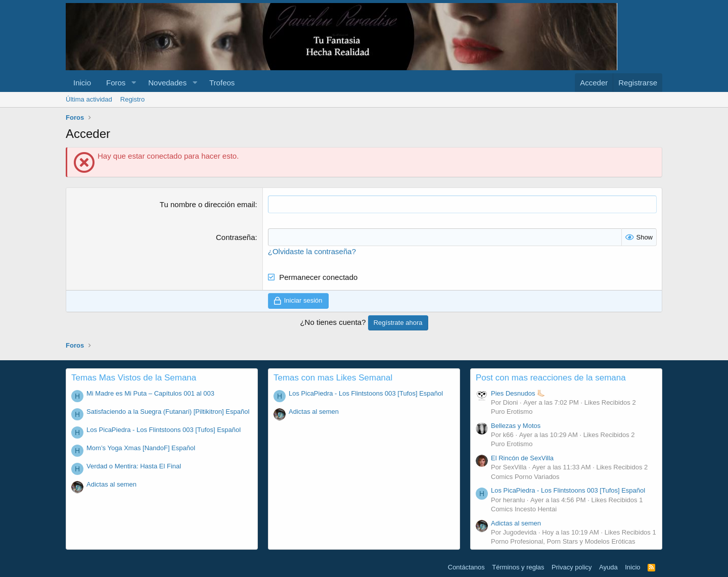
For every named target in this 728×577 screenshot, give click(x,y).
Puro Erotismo (512, 412)
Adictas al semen (111, 484)
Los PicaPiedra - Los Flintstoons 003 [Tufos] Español (164, 430)
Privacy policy (572, 567)
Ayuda (608, 567)
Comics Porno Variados (525, 476)
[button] (133, 83)
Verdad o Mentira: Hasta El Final (134, 466)
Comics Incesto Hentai (524, 509)
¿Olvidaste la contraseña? (312, 251)
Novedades (167, 83)
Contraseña (236, 237)
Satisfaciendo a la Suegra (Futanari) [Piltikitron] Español (168, 412)
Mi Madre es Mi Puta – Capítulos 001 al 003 (150, 393)
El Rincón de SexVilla (522, 458)
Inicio (82, 83)
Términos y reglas (518, 567)
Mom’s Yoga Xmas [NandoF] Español (141, 448)
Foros (116, 83)
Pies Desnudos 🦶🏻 (518, 393)
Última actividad (89, 99)
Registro (132, 99)
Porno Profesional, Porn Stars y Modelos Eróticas (563, 541)
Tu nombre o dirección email (208, 204)
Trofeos (222, 83)
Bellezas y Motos (516, 426)
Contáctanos (466, 567)
